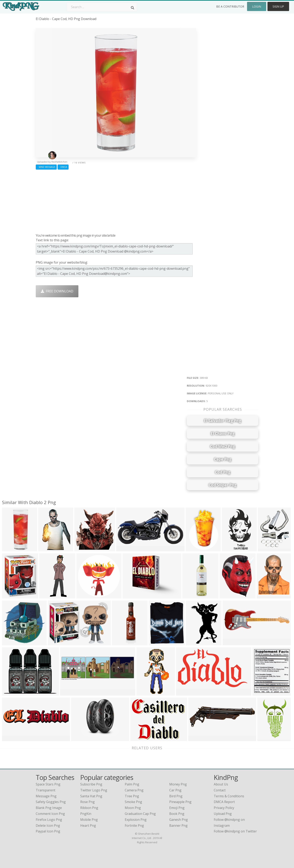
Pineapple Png (180, 802)
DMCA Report (224, 802)
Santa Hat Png (91, 796)
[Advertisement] (116, 200)
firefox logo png (49, 820)
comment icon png (50, 814)
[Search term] (102, 7)
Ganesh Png (179, 820)
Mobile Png (89, 820)
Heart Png (88, 825)
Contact (220, 790)
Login (257, 6)
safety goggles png (51, 802)
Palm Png (132, 784)
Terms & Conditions (229, 796)
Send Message (46, 167)
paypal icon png (48, 831)
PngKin (86, 814)
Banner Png (178, 825)
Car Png (175, 790)
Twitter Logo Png (94, 790)
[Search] (133, 8)
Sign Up (278, 6)
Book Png (177, 814)
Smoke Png (133, 802)
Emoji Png (177, 808)
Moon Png (133, 808)
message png (46, 796)
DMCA (63, 167)
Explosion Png (136, 820)
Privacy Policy (224, 808)
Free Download (57, 291)
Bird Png (176, 796)
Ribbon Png (89, 808)
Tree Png (132, 796)
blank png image (49, 808)
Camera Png (134, 790)
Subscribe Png (91, 784)
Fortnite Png (134, 825)
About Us (221, 784)
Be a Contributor (230, 6)
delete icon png (48, 825)
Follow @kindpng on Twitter (235, 831)
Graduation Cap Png (140, 814)
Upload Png (223, 814)
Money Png (178, 784)
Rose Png (87, 802)
